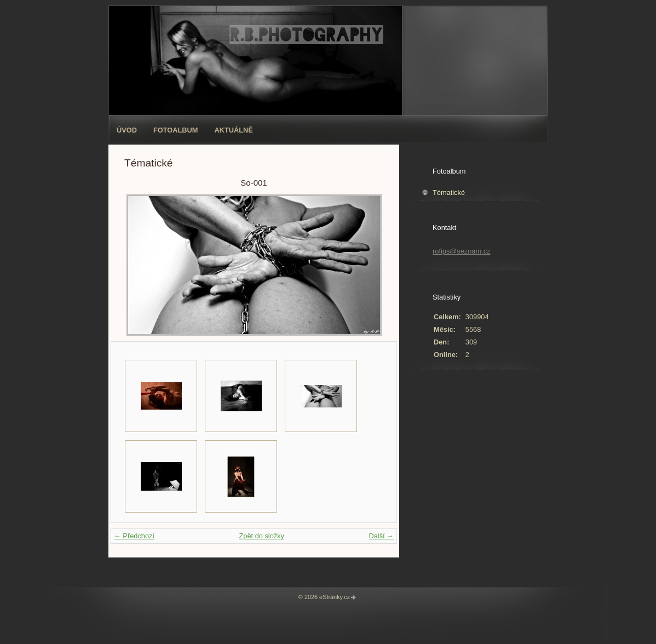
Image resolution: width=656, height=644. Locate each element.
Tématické (449, 192)
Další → (381, 536)
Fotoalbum (176, 130)
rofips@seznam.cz (461, 251)
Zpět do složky (261, 536)
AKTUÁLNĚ (234, 130)
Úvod (127, 130)
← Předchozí (134, 536)
